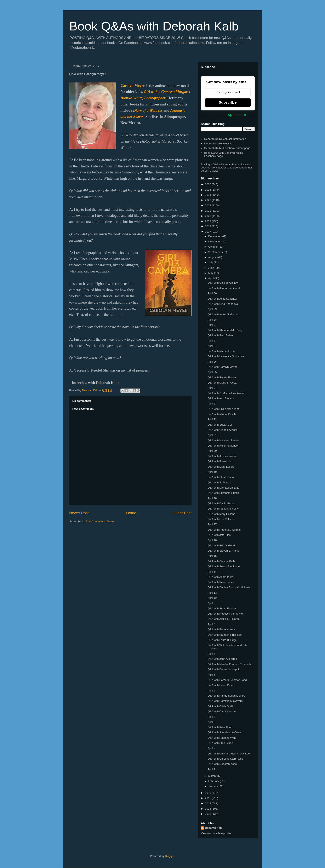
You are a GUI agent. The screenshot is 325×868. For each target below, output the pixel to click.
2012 (208, 814)
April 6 (211, 675)
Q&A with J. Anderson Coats (224, 732)
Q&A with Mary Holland (221, 514)
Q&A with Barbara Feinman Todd (227, 680)
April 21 (212, 435)
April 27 (212, 325)
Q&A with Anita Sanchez (222, 299)
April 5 (211, 691)
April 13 (212, 593)
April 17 (212, 524)
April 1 (211, 769)
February (214, 781)
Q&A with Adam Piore (220, 577)
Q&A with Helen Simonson (223, 446)
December (215, 236)
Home (131, 513)
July (211, 262)
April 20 (212, 451)
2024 (208, 195)
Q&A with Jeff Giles (219, 535)
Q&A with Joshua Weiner (222, 456)
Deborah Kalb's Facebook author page (227, 148)
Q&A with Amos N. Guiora (223, 314)
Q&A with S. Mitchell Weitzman (226, 393)
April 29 (212, 309)
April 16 (212, 540)
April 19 (212, 472)
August (213, 257)
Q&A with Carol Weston (222, 711)
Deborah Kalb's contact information (225, 139)
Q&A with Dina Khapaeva (223, 304)
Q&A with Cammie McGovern (225, 701)
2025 (208, 190)
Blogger (170, 856)
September (215, 252)
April (211, 278)
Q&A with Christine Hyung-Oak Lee (229, 754)
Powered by (228, 115)
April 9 (211, 603)
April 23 (212, 404)
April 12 (212, 598)
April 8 (211, 624)
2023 (208, 200)
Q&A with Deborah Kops (222, 764)
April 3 (211, 722)
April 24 (212, 388)
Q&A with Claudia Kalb (221, 561)
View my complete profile (216, 833)
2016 (208, 793)
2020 (208, 216)
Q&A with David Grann (221, 503)
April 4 (211, 717)
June (212, 268)
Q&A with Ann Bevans (221, 398)
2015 (208, 798)
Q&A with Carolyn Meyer (222, 367)
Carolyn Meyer (133, 86)
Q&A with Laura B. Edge (222, 640)
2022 (208, 205)
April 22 (212, 419)
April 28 (212, 320)
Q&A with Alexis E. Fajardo (224, 619)
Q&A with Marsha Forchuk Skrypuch (229, 664)
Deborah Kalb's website (218, 143)
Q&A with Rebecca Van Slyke (225, 614)
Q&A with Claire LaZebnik (223, 430)
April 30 (212, 293)
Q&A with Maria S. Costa (222, 383)
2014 (208, 803)
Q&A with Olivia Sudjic (221, 706)
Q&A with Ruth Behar (220, 335)
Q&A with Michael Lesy (221, 351)
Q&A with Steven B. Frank (223, 551)
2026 (208, 184)
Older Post (183, 513)
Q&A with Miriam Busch (222, 414)
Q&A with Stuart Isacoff (221, 477)
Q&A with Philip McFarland (223, 409)
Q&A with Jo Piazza (219, 482)
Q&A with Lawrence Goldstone (226, 356)
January (213, 786)
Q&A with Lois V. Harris (221, 519)
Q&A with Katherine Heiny (223, 509)
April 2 (211, 748)
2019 (208, 221)
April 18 (212, 498)
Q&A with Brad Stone (220, 743)
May (211, 273)
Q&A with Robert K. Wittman (224, 530)
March (212, 776)
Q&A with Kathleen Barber (223, 440)
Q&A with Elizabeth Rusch (223, 493)
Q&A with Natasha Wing (222, 738)
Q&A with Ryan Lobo (220, 461)
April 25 (212, 372)
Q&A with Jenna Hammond (224, 288)
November (215, 242)
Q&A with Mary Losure (221, 467)
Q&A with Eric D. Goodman (224, 545)
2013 (208, 809)
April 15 (212, 556)
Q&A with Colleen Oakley (223, 283)
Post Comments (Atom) (100, 521)
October (213, 247)
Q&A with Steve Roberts (222, 608)
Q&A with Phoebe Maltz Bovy (225, 330)
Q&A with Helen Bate (220, 685)
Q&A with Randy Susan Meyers (226, 696)
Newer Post (79, 513)
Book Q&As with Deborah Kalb (154, 26)
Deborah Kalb (214, 828)
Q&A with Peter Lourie (221, 582)
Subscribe (228, 102)
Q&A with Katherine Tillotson (224, 635)
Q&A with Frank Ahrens (221, 629)
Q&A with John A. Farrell (222, 659)
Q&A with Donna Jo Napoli (223, 669)
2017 (208, 232)
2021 (208, 211)
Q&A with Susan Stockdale (224, 566)
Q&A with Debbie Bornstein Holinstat (229, 587)
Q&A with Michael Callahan (224, 488)
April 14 (212, 572)
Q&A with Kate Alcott (220, 727)
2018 (208, 226)
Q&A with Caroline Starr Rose (225, 759)
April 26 (212, 362)
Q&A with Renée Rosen (222, 377)
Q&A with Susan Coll (220, 425)
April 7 (211, 654)
